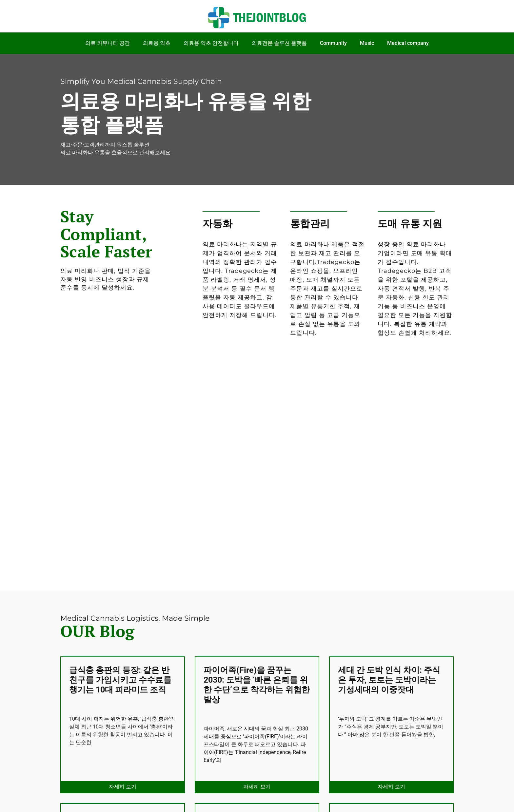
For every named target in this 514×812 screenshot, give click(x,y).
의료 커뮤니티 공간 (108, 43)
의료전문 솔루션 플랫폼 (279, 43)
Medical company (408, 43)
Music (367, 43)
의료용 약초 (157, 43)
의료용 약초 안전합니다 (211, 43)
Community (333, 43)
